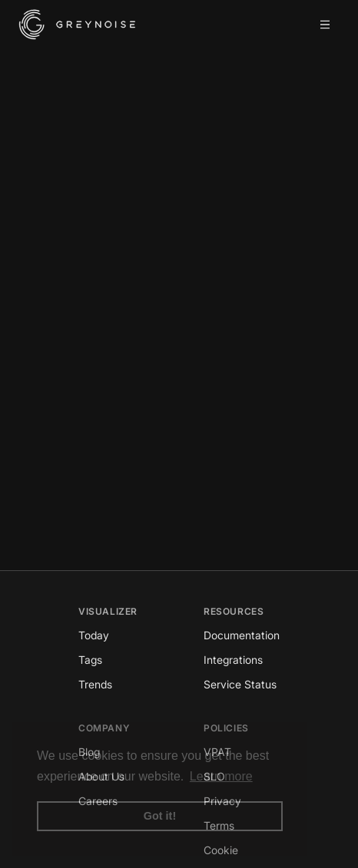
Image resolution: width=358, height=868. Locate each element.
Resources (234, 611)
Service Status (240, 684)
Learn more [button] (221, 776)
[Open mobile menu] (325, 25)
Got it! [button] (160, 816)
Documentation (242, 635)
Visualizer (108, 611)
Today (94, 635)
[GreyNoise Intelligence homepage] (77, 25)
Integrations (233, 660)
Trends (95, 684)
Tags (90, 660)
